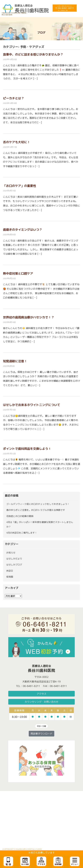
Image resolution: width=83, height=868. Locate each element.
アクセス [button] (41, 694)
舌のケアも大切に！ (17, 142)
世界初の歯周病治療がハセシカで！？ (29, 317)
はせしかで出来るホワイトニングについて (32, 405)
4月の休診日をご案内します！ (22, 533)
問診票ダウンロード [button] (41, 734)
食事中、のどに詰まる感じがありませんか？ (33, 54)
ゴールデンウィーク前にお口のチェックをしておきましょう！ (38, 504)
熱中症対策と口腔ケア (18, 273)
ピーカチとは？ (14, 98)
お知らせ (11, 553)
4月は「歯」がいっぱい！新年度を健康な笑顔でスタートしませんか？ (40, 524)
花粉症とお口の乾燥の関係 (20, 516)
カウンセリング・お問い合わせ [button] (41, 702)
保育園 (10, 577)
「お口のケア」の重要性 (20, 186)
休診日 (10, 571)
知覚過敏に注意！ (15, 361)
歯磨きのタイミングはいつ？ (23, 230)
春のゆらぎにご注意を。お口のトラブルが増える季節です (36, 510)
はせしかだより (14, 559)
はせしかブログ (14, 565)
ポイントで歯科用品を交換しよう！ (27, 449)
